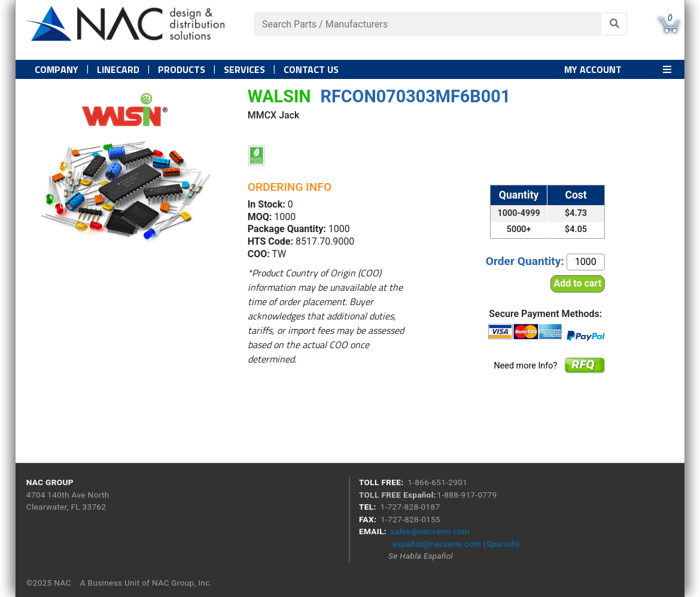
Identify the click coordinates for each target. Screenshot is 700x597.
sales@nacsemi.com (430, 531)
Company (57, 69)
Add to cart (578, 283)
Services (244, 69)
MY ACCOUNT (593, 69)
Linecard (118, 69)
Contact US (311, 69)
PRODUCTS (182, 69)
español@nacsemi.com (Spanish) (456, 544)
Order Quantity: (525, 261)
